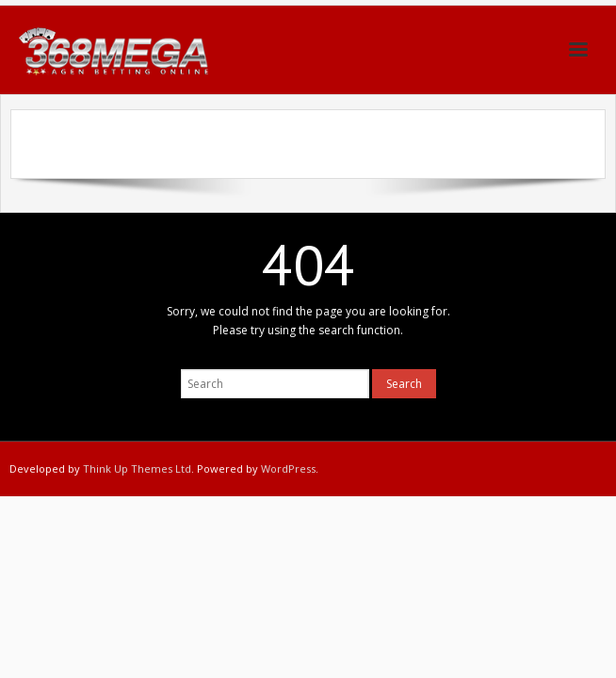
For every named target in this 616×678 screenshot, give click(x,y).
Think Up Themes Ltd (137, 468)
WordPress (288, 468)
